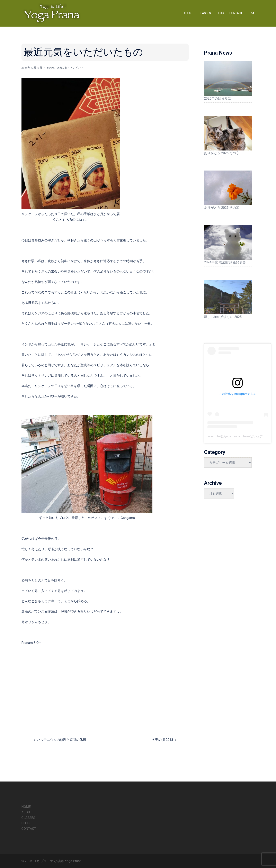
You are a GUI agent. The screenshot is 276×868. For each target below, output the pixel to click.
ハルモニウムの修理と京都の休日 (62, 740)
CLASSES (205, 13)
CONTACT (236, 13)
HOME (26, 807)
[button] (253, 13)
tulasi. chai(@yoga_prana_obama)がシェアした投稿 (241, 436)
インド (79, 68)
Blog (51, 68)
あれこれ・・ (65, 68)
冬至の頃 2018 (162, 740)
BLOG (220, 13)
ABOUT (188, 13)
